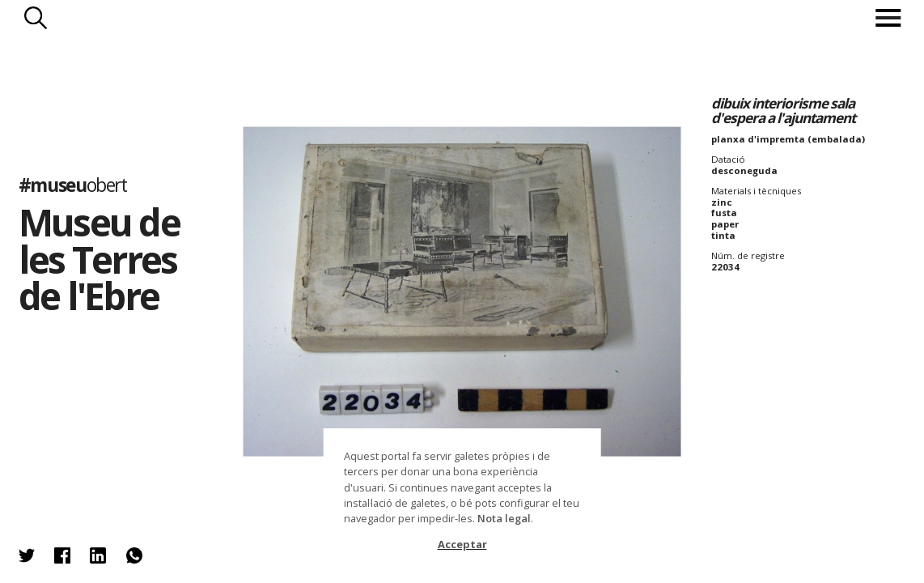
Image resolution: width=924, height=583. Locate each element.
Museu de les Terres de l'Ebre (99, 259)
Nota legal (504, 518)
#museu (73, 185)
